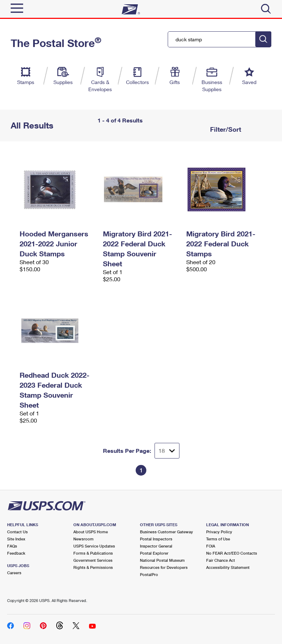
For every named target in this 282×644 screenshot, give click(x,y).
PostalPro (149, 574)
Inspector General (156, 546)
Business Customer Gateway (166, 532)
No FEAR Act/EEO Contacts (232, 553)
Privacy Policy (219, 532)
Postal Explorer (154, 553)
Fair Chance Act (221, 560)
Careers (14, 573)
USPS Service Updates (94, 546)
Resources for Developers (164, 567)
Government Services (93, 560)
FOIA (211, 546)
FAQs (12, 546)
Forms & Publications (93, 553)
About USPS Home (91, 532)
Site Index (16, 539)
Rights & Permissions (93, 567)
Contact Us (17, 532)
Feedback (16, 553)
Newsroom (83, 539)
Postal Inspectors (156, 539)
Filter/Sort (225, 129)
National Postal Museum (162, 560)
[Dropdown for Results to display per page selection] (167, 451)
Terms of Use (218, 539)
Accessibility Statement (228, 567)
